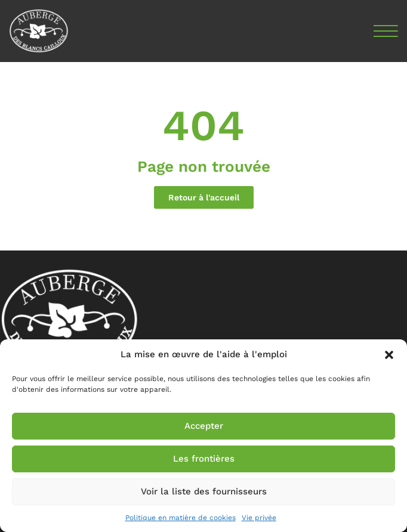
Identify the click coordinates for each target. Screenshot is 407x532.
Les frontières (204, 459)
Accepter (204, 426)
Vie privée (259, 518)
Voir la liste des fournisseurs (204, 491)
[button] (389, 355)
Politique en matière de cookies (181, 518)
